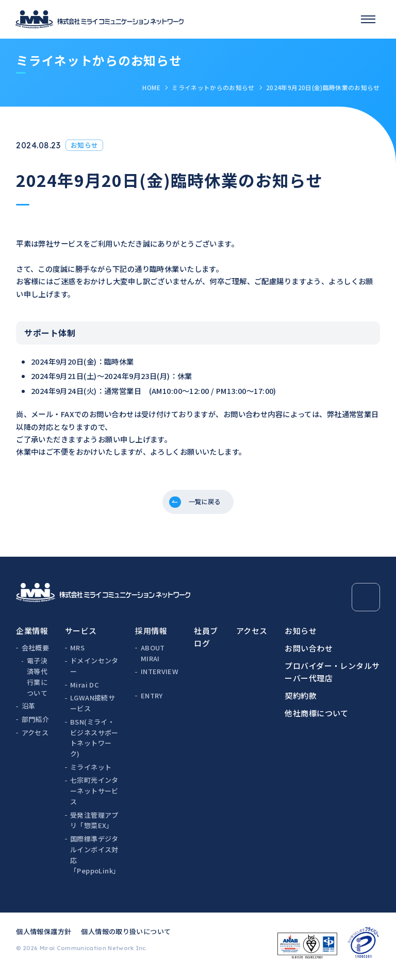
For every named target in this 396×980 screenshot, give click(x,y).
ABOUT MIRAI (153, 658)
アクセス (35, 737)
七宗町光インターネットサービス (94, 796)
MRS (77, 652)
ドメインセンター (94, 671)
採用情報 (151, 635)
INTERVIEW (160, 676)
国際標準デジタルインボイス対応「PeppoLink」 (95, 859)
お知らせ (301, 635)
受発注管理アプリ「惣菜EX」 (94, 825)
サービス (81, 635)
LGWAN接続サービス (93, 708)
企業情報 (32, 635)
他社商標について (317, 718)
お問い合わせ (309, 653)
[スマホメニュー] (368, 19)
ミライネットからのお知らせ (213, 87)
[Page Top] (366, 602)
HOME (151, 87)
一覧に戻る (205, 504)
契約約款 (301, 700)
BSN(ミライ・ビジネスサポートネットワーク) (94, 742)
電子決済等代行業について (37, 682)
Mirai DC (85, 689)
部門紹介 (36, 724)
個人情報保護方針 (44, 936)
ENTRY (152, 700)
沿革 (29, 711)
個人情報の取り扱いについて (126, 936)
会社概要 (36, 652)
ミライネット (91, 772)
